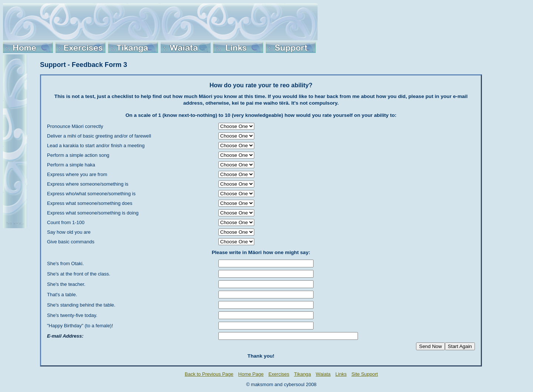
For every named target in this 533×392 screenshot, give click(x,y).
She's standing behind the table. (81, 305)
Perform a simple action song (78, 155)
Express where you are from (77, 174)
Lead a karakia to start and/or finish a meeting (96, 146)
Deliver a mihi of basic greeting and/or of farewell (99, 136)
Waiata (323, 374)
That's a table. (62, 295)
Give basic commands (71, 242)
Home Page (251, 374)
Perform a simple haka (71, 165)
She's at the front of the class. (79, 274)
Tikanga (302, 374)
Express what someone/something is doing (93, 213)
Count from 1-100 (66, 222)
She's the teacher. (66, 284)
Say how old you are (69, 232)
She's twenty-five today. (72, 315)
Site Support (365, 374)
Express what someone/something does (90, 203)
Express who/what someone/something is (91, 194)
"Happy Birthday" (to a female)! (80, 326)
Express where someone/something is (88, 184)
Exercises (279, 374)
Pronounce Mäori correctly (75, 126)
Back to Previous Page (209, 374)
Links (341, 374)
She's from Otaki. (65, 263)
